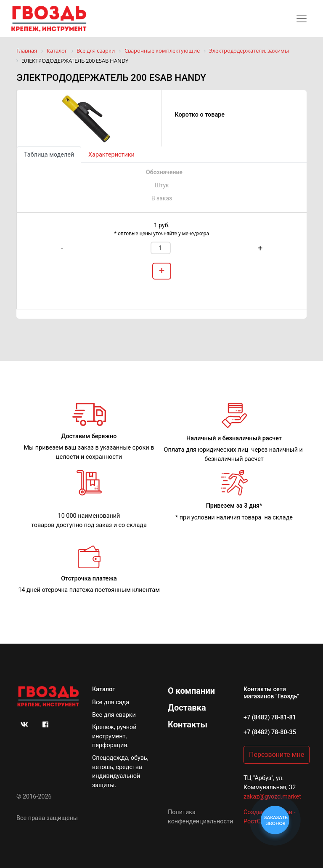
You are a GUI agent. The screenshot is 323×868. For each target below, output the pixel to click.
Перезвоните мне (277, 755)
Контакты (188, 724)
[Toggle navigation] (302, 19)
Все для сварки (114, 715)
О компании (191, 691)
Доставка (187, 708)
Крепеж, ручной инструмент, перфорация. (114, 736)
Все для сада (111, 702)
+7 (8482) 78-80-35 (270, 732)
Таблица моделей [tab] (49, 155)
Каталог (103, 689)
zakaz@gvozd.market (272, 797)
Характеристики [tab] (111, 155)
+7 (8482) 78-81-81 (270, 718)
